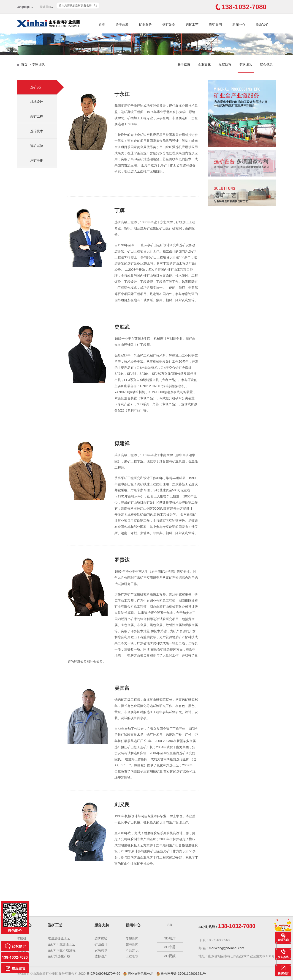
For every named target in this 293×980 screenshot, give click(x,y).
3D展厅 (170, 938)
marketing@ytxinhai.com (227, 948)
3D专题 (170, 947)
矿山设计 (101, 944)
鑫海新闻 (132, 944)
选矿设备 (169, 25)
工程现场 (132, 956)
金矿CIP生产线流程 (62, 950)
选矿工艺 (192, 25)
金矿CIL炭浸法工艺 (62, 944)
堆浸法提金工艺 (59, 938)
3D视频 (170, 956)
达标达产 (101, 956)
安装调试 (101, 950)
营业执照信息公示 (139, 974)
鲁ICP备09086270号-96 (103, 974)
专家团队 (246, 64)
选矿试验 (101, 938)
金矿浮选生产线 (59, 956)
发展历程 (225, 64)
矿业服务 (145, 25)
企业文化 (204, 64)
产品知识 (132, 950)
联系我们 (262, 25)
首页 (102, 25)
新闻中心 (239, 25)
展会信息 (266, 64)
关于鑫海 (122, 25)
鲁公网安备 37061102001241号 (181, 974)
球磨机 (22, 938)
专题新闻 (132, 938)
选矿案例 (215, 25)
